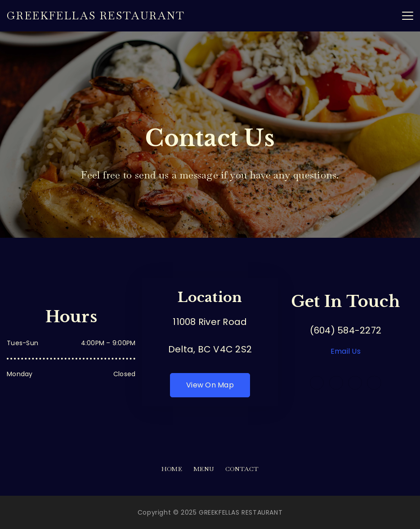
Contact (242, 469)
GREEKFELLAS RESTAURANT (96, 16)
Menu (204, 469)
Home (172, 469)
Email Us (346, 351)
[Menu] (408, 16)
